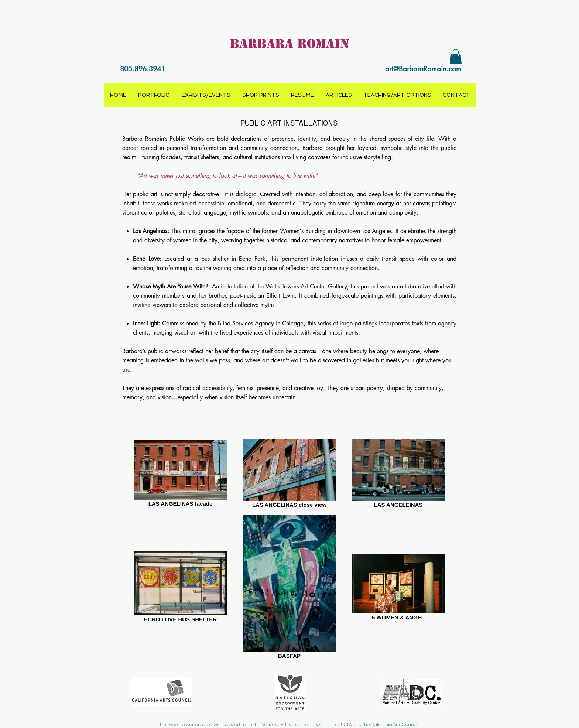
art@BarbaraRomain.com (423, 69)
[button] (456, 57)
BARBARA (262, 44)
